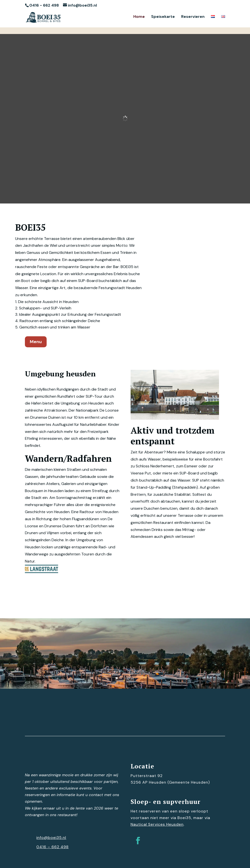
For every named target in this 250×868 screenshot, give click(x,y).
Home (139, 17)
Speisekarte (163, 17)
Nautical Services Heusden (157, 824)
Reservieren (193, 17)
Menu (36, 342)
